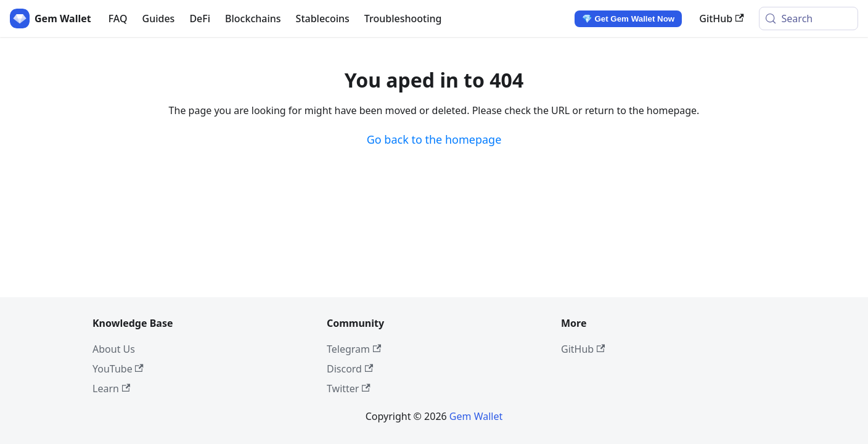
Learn (111, 388)
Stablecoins (323, 18)
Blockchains (253, 18)
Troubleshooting (403, 18)
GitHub (721, 18)
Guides (159, 18)
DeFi (200, 18)
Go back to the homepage (434, 139)
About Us (114, 349)
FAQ (118, 18)
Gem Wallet (476, 416)
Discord (350, 369)
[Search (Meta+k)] (809, 18)
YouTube (118, 369)
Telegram (354, 349)
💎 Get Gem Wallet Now (628, 19)
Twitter (349, 388)
